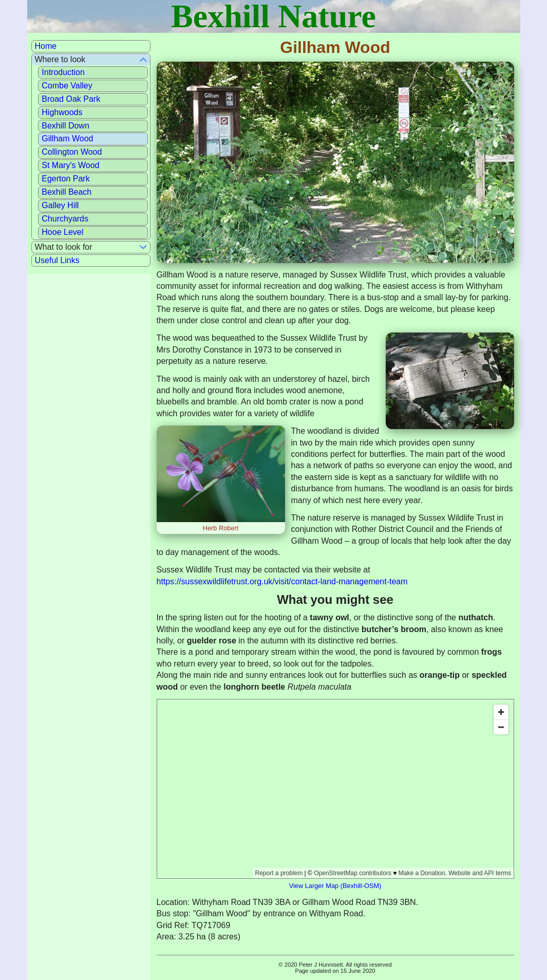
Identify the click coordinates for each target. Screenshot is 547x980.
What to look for (64, 247)
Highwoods (62, 112)
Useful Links (57, 260)
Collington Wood (72, 152)
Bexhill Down (65, 126)
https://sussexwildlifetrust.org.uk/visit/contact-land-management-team (282, 581)
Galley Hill (60, 205)
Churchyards (65, 219)
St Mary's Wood (70, 165)
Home (46, 46)
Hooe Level (62, 232)
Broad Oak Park (71, 99)
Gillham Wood (67, 138)
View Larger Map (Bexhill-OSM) (335, 886)
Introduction (63, 72)
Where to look (60, 59)
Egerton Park (65, 179)
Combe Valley (67, 86)
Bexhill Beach (67, 192)
